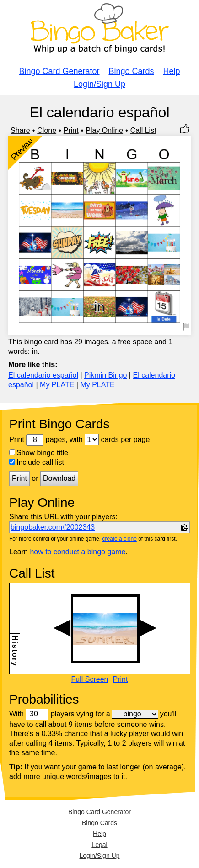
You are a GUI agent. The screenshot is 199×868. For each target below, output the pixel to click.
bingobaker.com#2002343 (53, 527)
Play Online (104, 130)
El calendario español (43, 375)
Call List (143, 130)
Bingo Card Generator (59, 71)
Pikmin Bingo (105, 375)
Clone (47, 130)
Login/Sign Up (99, 84)
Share (20, 130)
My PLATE (57, 385)
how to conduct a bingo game (78, 552)
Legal (99, 845)
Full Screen (90, 679)
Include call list (37, 462)
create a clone (119, 539)
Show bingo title (39, 453)
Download (59, 478)
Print (71, 130)
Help (172, 71)
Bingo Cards (132, 71)
